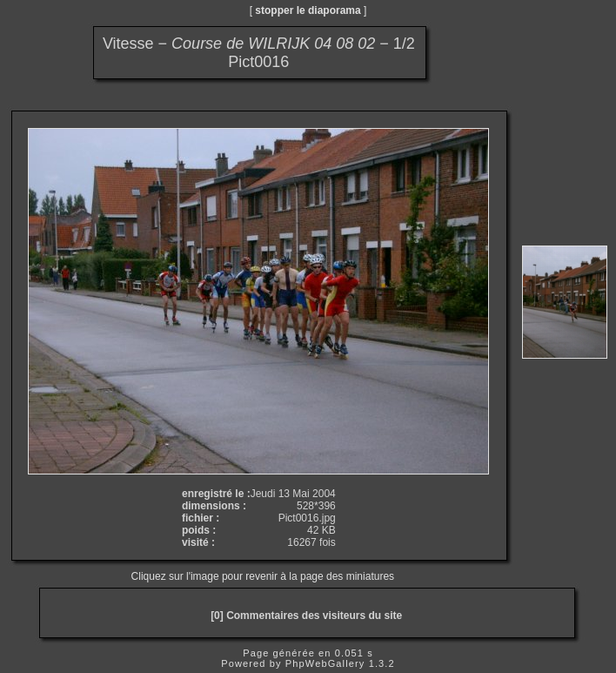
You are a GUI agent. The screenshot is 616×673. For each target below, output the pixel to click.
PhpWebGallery (325, 663)
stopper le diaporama (308, 10)
